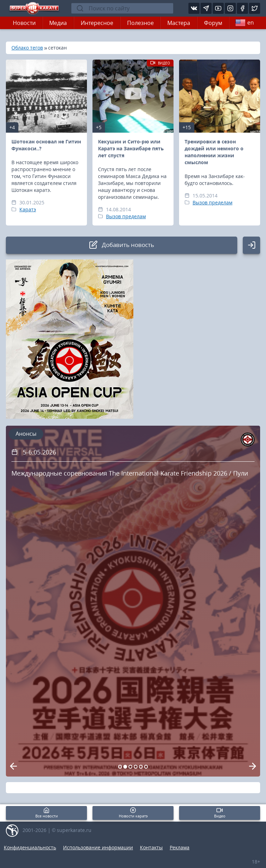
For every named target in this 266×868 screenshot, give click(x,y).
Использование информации (98, 847)
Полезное (140, 23)
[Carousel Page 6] (146, 767)
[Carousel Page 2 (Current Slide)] (125, 767)
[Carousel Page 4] (136, 767)
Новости (24, 23)
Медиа (58, 23)
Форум (213, 23)
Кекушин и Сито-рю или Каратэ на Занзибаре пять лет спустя (131, 148)
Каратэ (28, 209)
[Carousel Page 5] (141, 767)
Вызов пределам (126, 216)
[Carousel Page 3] (130, 767)
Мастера (179, 23)
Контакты (151, 847)
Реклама (180, 847)
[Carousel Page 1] (120, 767)
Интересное (97, 23)
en (245, 23)
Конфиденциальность (30, 847)
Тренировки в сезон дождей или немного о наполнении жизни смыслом (214, 152)
